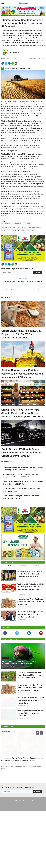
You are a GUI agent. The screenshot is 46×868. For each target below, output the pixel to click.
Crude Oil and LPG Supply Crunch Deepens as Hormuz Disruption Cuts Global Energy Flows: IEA (22, 460)
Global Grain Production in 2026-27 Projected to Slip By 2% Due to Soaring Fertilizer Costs (21, 342)
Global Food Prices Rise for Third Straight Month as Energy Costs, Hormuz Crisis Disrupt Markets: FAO (22, 421)
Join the (16, 68)
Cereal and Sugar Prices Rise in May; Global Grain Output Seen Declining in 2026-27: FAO (31, 625)
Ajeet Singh (20, 746)
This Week (9, 589)
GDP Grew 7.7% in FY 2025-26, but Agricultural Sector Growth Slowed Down (31, 724)
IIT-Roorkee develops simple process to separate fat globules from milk (23, 290)
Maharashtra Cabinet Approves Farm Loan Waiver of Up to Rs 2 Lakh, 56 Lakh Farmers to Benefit (30, 638)
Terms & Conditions (18, 836)
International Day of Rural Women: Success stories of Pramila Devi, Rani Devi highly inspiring (22, 792)
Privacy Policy (28, 836)
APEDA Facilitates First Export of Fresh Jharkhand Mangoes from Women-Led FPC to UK (30, 698)
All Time (37, 589)
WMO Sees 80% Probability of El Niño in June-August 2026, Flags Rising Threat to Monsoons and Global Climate (31, 611)
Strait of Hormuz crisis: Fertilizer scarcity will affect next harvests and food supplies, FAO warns (22, 381)
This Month (23, 589)
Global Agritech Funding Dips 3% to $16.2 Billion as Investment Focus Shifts (30, 741)
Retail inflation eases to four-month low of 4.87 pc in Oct (23, 298)
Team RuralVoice (15, 52)
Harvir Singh (20, 602)
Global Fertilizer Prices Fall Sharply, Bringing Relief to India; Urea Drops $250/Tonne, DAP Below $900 (30, 597)
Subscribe (37, 280)
